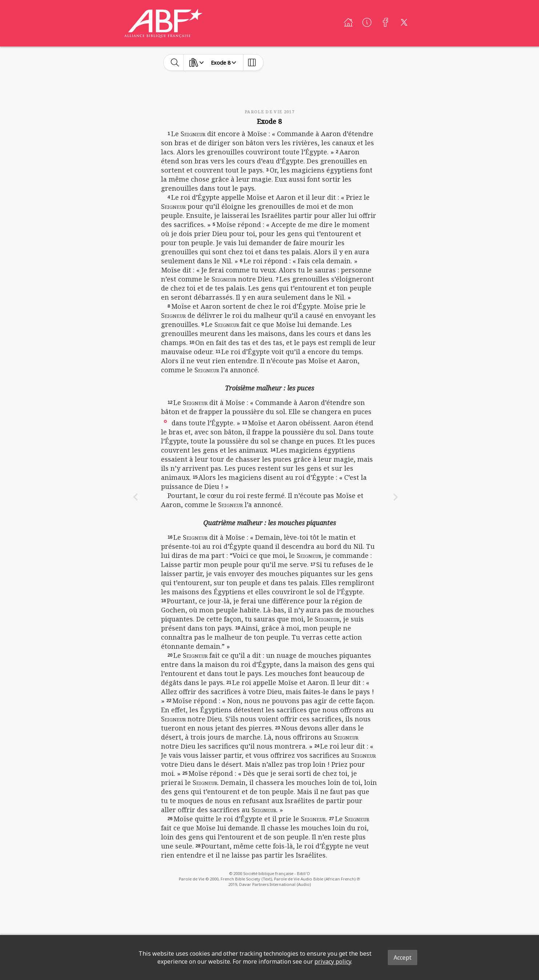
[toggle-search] (175, 62)
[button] (165, 421)
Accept (403, 957)
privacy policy (333, 961)
